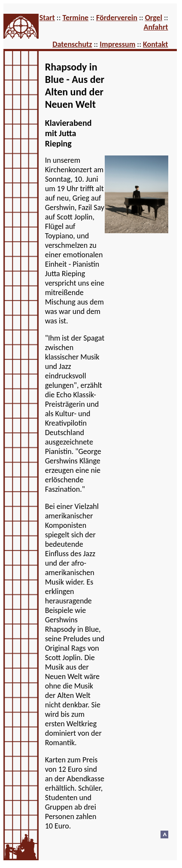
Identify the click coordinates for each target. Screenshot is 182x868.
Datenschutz (72, 44)
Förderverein (117, 18)
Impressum (117, 44)
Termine (76, 18)
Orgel (154, 18)
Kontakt (155, 44)
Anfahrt (156, 27)
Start (47, 18)
